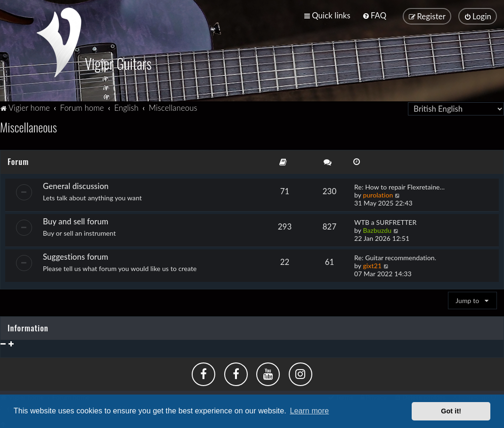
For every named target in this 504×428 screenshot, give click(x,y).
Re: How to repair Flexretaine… (399, 186)
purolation (378, 194)
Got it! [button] (451, 411)
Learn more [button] (309, 411)
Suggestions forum (76, 256)
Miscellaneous (28, 126)
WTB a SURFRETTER (385, 221)
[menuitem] (374, 15)
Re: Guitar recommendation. (395, 257)
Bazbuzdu (377, 229)
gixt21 (372, 265)
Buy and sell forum (76, 220)
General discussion (76, 185)
